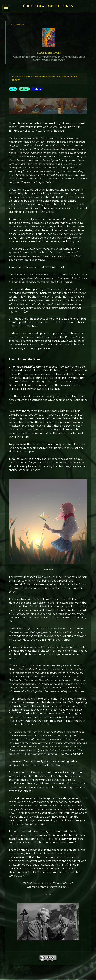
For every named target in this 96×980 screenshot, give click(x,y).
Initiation (24, 89)
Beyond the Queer (49, 53)
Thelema (37, 89)
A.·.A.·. (13, 89)
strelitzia (48, 570)
